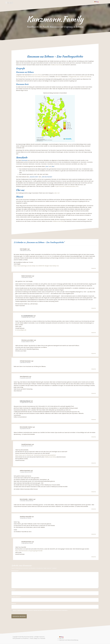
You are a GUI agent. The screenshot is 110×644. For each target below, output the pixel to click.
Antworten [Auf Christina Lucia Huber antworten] (94, 353)
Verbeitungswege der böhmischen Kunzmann (28, 77)
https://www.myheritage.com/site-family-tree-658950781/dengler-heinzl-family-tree (36, 266)
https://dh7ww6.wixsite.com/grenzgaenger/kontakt (29, 551)
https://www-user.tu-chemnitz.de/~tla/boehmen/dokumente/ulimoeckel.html (35, 455)
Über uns (61, 638)
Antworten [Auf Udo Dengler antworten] (94, 268)
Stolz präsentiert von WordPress (21, 638)
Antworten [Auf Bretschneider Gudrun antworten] (94, 437)
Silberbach (58, 77)
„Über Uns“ (57, 193)
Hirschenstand (45, 77)
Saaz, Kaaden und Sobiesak (84, 77)
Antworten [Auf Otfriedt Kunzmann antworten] (94, 369)
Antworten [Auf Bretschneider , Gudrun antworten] (94, 509)
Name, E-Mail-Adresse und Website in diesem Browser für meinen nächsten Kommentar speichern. (40, 610)
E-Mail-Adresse (16, 597)
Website (14, 603)
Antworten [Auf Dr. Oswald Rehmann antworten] (94, 333)
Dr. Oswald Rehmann (27, 316)
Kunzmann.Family (55, 19)
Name (14, 590)
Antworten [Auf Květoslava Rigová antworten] (94, 420)
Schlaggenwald (72, 77)
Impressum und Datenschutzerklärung (69, 640)
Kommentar (15, 571)
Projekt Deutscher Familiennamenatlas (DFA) (67, 186)
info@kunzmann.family (57, 65)
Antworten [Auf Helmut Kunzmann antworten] (94, 492)
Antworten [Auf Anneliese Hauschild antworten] (94, 534)
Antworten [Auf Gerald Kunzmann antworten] (94, 463)
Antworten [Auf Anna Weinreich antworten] (94, 393)
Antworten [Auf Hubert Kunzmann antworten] (94, 308)
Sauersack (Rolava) (37, 75)
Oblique (36, 638)
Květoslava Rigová (25, 401)
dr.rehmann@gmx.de (21, 330)
